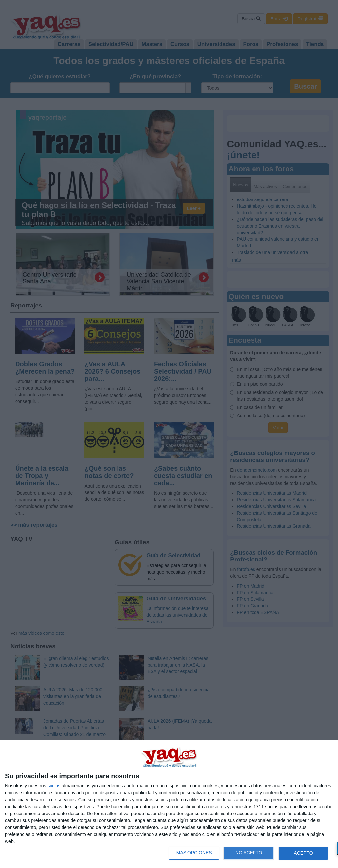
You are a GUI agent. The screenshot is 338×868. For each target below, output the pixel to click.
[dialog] (169, 804)
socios (54, 786)
